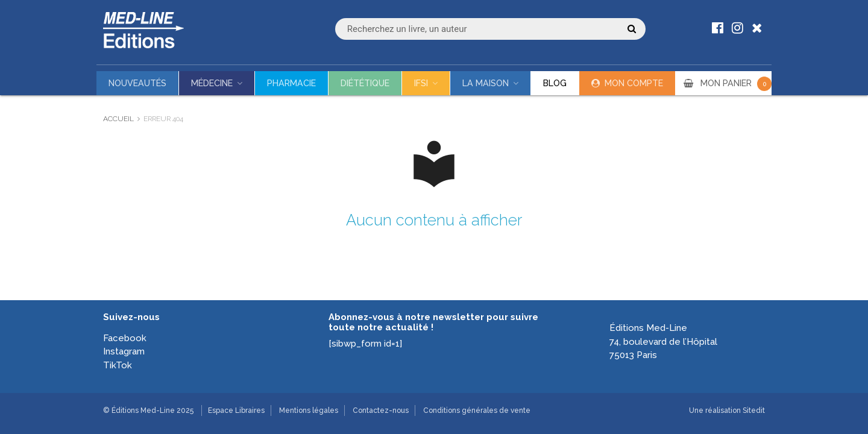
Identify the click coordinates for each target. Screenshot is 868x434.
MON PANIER (736, 83)
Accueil (118, 119)
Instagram (124, 351)
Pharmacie (291, 83)
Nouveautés (137, 83)
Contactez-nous (381, 410)
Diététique (365, 83)
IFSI (421, 83)
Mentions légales (309, 410)
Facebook (125, 338)
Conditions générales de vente (477, 410)
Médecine (212, 83)
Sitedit (754, 410)
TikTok (118, 365)
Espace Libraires (236, 410)
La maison (486, 83)
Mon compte (634, 83)
